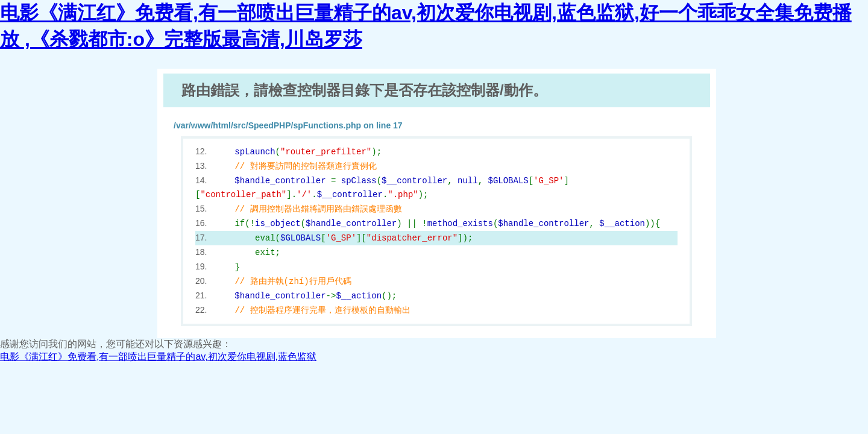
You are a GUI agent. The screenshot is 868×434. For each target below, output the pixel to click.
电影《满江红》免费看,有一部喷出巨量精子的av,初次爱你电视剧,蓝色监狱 (158, 357)
